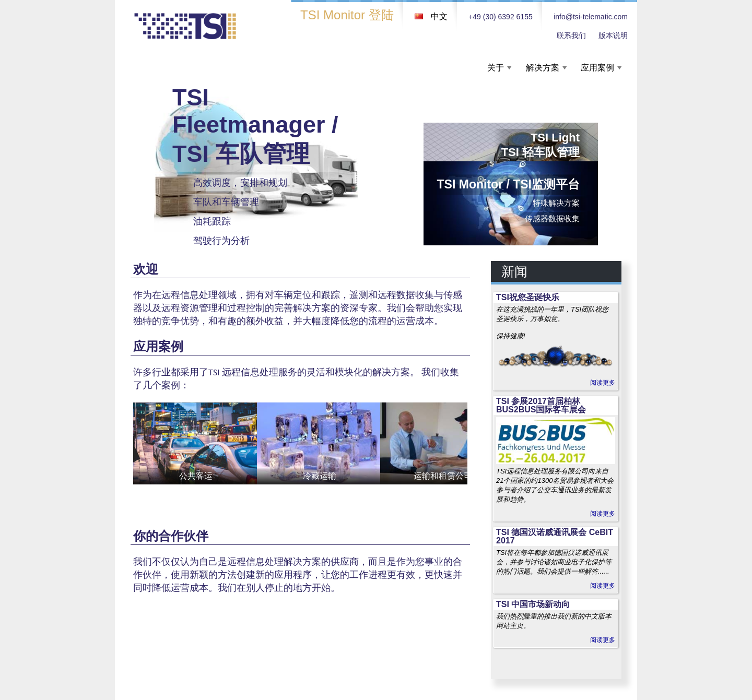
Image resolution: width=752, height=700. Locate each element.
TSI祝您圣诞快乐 (528, 297)
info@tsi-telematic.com (591, 17)
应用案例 (597, 68)
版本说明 (613, 35)
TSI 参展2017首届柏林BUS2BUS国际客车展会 (541, 405)
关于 (496, 68)
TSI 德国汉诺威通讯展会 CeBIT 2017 (555, 536)
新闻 (514, 271)
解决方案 (543, 68)
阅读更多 (603, 383)
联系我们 (571, 35)
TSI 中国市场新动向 (533, 604)
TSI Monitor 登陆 (347, 15)
